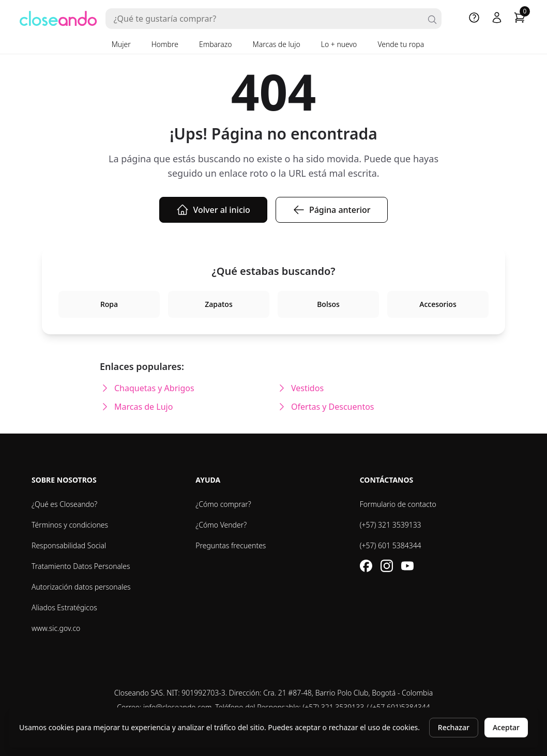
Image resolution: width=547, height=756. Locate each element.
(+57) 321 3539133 (391, 525)
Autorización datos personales (81, 587)
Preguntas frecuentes (231, 545)
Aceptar (506, 727)
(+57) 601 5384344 (391, 545)
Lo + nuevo (339, 44)
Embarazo (216, 44)
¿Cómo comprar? (223, 504)
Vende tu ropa (401, 44)
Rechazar (454, 727)
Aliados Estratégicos (64, 607)
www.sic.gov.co (56, 628)
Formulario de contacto (398, 504)
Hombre (165, 44)
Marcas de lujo (277, 44)
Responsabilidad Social (69, 545)
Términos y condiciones (70, 525)
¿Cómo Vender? (221, 525)
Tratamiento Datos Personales (81, 566)
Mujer (121, 44)
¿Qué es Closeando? (64, 504)
